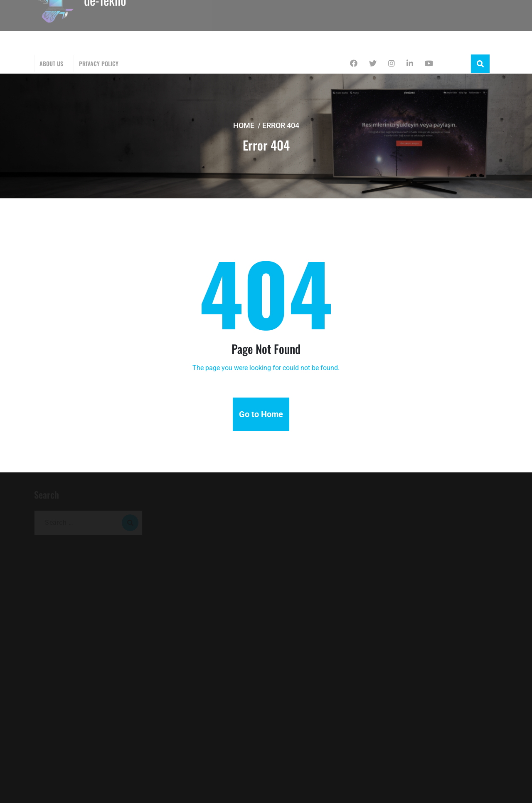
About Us (51, 63)
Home (244, 125)
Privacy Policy (99, 63)
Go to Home (261, 414)
